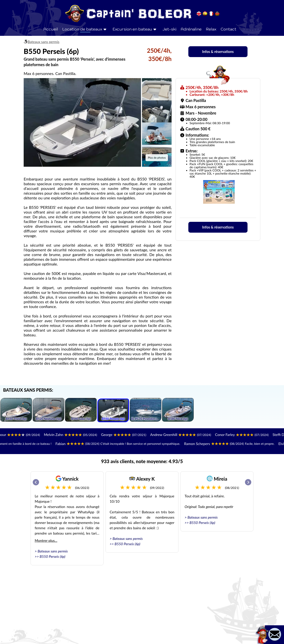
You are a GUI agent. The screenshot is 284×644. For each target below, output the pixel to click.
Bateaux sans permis (43, 42)
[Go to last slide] (36, 482)
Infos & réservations (218, 52)
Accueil (51, 29)
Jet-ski (170, 29)
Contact (228, 29)
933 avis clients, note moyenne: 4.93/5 (142, 461)
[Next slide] (248, 482)
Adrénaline (191, 29)
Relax (211, 29)
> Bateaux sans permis (51, 551)
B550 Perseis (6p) (52, 556)
